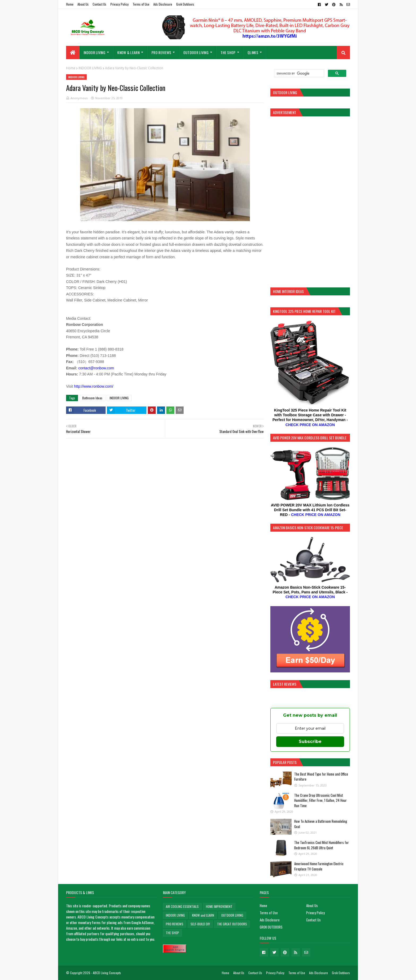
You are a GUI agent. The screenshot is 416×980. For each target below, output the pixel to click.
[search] (299, 73)
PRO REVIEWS (175, 924)
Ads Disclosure (163, 4)
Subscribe (310, 741)
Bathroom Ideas (92, 398)
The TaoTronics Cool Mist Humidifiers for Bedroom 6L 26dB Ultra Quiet (322, 845)
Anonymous (79, 98)
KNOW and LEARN (203, 915)
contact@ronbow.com (96, 368)
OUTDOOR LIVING (232, 915)
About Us (83, 4)
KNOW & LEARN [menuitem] (128, 52)
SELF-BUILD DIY (200, 924)
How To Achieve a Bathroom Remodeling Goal (321, 824)
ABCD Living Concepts (107, 973)
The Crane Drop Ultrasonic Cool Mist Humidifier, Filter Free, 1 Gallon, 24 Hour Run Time (320, 800)
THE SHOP (172, 933)
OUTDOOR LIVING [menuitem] (196, 52)
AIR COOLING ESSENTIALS (182, 906)
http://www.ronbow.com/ (94, 386)
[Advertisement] (310, 201)
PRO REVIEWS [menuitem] (161, 52)
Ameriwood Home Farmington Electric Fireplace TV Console (319, 866)
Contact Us (99, 4)
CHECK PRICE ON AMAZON (310, 425)
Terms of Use (141, 4)
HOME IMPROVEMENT (219, 906)
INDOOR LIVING (90, 68)
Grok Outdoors (185, 4)
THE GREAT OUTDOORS (232, 924)
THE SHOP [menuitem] (228, 52)
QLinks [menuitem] (253, 52)
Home (70, 4)
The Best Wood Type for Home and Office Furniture (321, 777)
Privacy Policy (120, 4)
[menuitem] (73, 52)
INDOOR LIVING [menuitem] (94, 52)
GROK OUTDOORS (271, 927)
